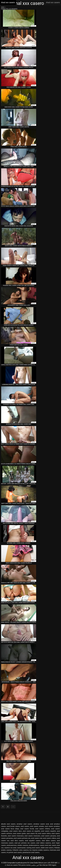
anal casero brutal (27, 829)
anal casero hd (32, 833)
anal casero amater (37, 826)
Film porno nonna (24, 865)
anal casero (25, 826)
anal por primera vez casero (25, 843)
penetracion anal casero (31, 852)
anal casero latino (44, 833)
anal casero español (48, 831)
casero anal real (45, 845)
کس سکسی (35, 865)
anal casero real (37, 838)
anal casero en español (31, 831)
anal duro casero (17, 841)
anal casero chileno (43, 829)
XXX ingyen (52, 865)
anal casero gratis (19, 833)
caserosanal (21, 848)
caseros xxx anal (10, 848)
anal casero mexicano (32, 836)
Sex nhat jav (44, 865)
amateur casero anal (41, 824)
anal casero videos (50, 838)
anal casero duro (16, 831)
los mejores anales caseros (39, 850)
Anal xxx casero (12, 865)
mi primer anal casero (14, 852)
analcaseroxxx (12, 845)
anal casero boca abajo (10, 829)
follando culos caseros (21, 850)
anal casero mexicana (16, 836)
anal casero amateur (52, 826)
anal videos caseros (44, 843)
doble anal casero (47, 848)
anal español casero (33, 841)
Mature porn (43, 863)
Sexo (3, 7)
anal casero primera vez (22, 838)
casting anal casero (33, 848)
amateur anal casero (24, 824)
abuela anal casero (8, 824)
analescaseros (34, 845)
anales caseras (23, 845)
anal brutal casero (13, 826)
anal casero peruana (49, 836)
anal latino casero (49, 841)
